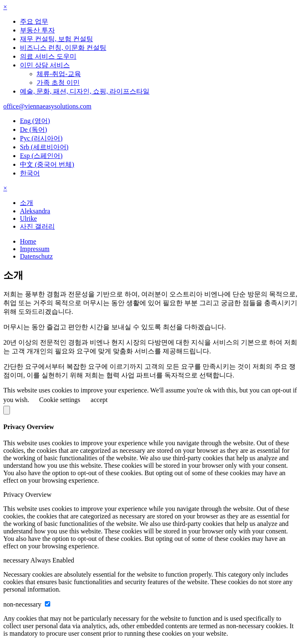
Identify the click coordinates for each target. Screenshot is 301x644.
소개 (27, 203)
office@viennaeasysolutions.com (47, 106)
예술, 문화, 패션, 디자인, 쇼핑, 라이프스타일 (85, 91)
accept (99, 400)
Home (28, 241)
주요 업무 (34, 21)
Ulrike (28, 218)
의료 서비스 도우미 (48, 56)
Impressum (35, 249)
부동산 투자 (37, 30)
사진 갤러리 (37, 226)
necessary (17, 560)
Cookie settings (60, 400)
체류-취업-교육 (59, 74)
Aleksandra (35, 211)
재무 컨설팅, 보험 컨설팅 (56, 39)
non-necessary (23, 604)
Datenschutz (36, 256)
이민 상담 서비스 (45, 65)
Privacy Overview (27, 495)
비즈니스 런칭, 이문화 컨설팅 (63, 48)
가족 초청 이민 (58, 83)
